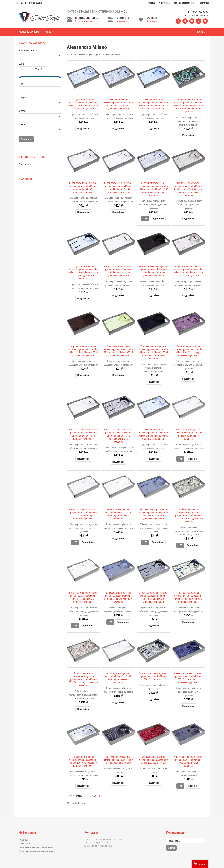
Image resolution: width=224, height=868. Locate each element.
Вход (23, 3)
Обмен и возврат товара (185, 3)
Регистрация (35, 3)
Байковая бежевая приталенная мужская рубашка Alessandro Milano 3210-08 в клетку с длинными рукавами (83, 679)
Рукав (49, 32)
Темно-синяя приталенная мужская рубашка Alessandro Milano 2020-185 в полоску (118, 760)
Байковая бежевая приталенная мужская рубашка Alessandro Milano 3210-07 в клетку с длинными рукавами (188, 515)
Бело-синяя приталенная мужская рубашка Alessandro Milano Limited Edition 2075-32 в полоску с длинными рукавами (153, 189)
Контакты (204, 3)
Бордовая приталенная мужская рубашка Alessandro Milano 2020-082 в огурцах (153, 760)
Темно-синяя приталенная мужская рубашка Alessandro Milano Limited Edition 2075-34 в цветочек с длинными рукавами (153, 352)
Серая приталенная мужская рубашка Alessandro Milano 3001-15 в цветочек (153, 676)
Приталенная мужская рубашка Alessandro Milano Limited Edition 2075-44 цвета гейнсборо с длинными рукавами (188, 189)
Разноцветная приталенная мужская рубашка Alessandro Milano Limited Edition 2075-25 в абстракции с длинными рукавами (188, 106)
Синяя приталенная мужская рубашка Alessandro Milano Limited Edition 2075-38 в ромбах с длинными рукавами (118, 436)
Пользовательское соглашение (36, 847)
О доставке (164, 3)
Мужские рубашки (29, 32)
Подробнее (83, 129)
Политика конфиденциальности (36, 851)
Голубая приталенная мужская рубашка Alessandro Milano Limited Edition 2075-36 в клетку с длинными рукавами (83, 272)
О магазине (25, 844)
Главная (152, 3)
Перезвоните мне (85, 21)
